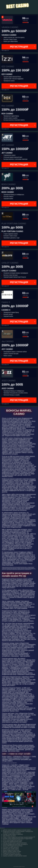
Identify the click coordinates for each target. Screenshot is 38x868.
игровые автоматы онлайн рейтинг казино (15, 856)
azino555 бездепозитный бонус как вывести (15, 844)
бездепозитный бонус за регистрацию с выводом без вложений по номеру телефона (18, 832)
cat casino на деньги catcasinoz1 (12, 854)
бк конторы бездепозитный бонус (12, 841)
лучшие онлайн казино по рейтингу (13, 834)
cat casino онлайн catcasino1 (11, 847)
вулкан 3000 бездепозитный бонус (13, 846)
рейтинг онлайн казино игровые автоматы (15, 843)
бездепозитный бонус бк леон (11, 853)
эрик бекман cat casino (9, 836)
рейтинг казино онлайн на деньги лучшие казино (17, 830)
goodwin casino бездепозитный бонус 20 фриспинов (18, 839)
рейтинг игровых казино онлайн (12, 852)
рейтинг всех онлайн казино (11, 849)
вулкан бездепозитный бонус (11, 850)
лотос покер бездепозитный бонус (13, 840)
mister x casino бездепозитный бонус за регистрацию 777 (19, 837)
